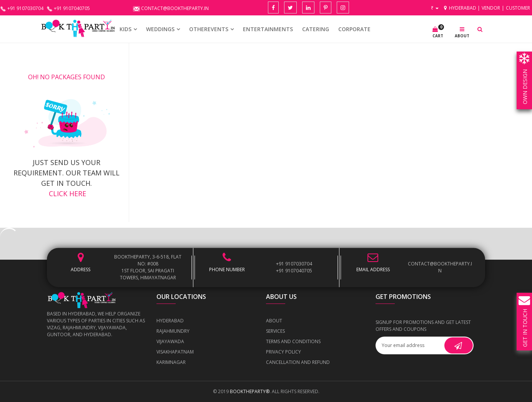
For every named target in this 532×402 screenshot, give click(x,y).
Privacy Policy (283, 352)
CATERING (316, 29)
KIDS (126, 29)
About (274, 321)
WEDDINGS (160, 29)
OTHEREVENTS (209, 29)
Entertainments (268, 29)
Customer (518, 8)
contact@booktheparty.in (440, 267)
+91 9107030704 (294, 264)
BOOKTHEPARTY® (250, 391)
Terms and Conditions (293, 341)
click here (66, 193)
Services (275, 331)
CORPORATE (354, 29)
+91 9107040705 (294, 271)
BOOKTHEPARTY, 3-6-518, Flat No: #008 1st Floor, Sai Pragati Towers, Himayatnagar (148, 267)
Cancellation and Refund (298, 362)
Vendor (491, 8)
